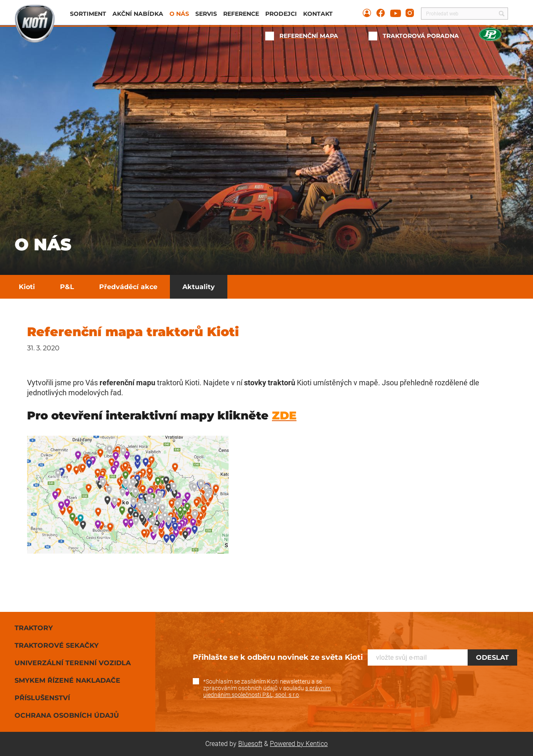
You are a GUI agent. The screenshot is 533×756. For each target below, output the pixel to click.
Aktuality (199, 287)
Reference (241, 14)
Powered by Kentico (299, 744)
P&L (67, 287)
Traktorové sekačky (57, 645)
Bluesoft (250, 744)
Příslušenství (42, 698)
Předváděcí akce (128, 287)
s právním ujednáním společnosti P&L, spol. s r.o (267, 691)
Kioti (27, 287)
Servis (206, 14)
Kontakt (318, 14)
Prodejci (281, 14)
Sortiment (88, 14)
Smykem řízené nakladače (67, 680)
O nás (179, 14)
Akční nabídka (138, 14)
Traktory (34, 628)
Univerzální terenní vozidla (73, 663)
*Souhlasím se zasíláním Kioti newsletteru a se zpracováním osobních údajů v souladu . (267, 688)
